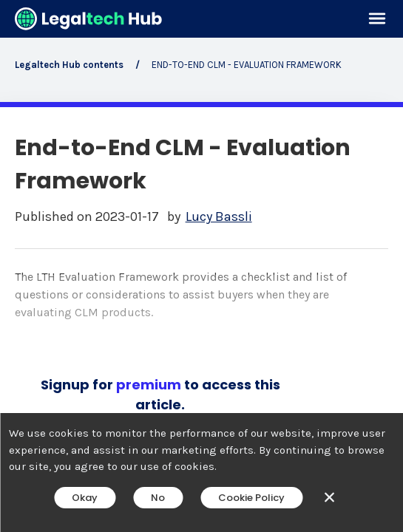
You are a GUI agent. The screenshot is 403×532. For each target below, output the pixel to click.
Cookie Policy (251, 498)
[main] (201, 266)
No (158, 498)
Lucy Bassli (219, 217)
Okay (85, 498)
